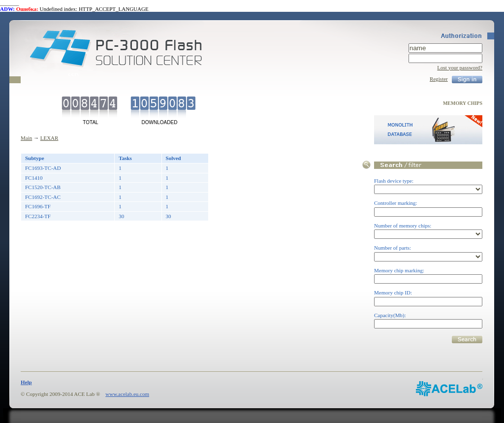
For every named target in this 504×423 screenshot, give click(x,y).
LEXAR (49, 138)
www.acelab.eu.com (127, 394)
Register (439, 79)
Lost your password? (460, 67)
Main (26, 138)
